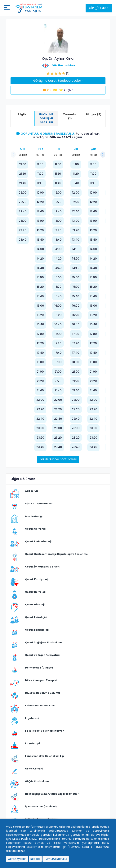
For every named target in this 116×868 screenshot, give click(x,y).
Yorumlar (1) (70, 116)
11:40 (40, 183)
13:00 (40, 221)
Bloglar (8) (94, 114)
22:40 (23, 211)
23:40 (23, 240)
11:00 (40, 164)
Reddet (35, 859)
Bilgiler (23, 114)
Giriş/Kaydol (99, 8)
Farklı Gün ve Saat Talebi (58, 459)
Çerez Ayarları (17, 859)
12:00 (40, 193)
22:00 (23, 193)
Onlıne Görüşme (58, 90)
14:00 (40, 249)
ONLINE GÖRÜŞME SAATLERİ (46, 118)
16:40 (40, 324)
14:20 (40, 259)
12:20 (40, 202)
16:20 (40, 315)
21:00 (23, 164)
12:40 (40, 211)
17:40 (40, 353)
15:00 (40, 277)
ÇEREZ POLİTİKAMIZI (25, 839)
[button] (103, 155)
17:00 (40, 334)
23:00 (23, 221)
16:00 (40, 306)
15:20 (40, 287)
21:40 (23, 183)
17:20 (40, 343)
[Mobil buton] (7, 8)
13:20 (40, 230)
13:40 (40, 240)
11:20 (40, 174)
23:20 (23, 230)
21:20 (23, 174)
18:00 (40, 362)
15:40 (40, 296)
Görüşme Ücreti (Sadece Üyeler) (58, 81)
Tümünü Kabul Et (56, 859)
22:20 (23, 202)
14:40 (40, 268)
